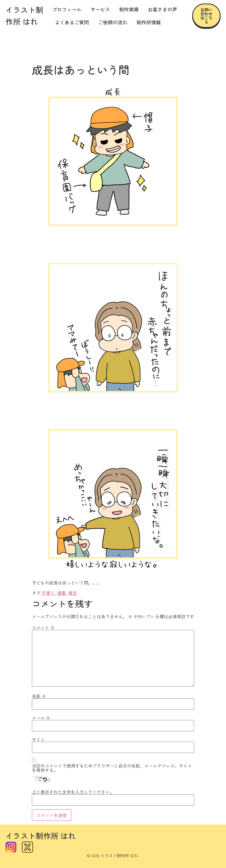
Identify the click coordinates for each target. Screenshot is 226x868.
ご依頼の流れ (113, 22)
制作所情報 (149, 22)
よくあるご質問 (72, 22)
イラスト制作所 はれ (41, 836)
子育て (48, 593)
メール (41, 718)
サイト (38, 739)
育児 (72, 593)
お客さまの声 (162, 9)
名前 (39, 696)
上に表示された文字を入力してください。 (73, 792)
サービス (100, 9)
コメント (43, 627)
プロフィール (67, 9)
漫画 (61, 593)
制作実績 (129, 9)
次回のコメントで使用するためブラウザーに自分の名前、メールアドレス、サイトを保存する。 (112, 768)
